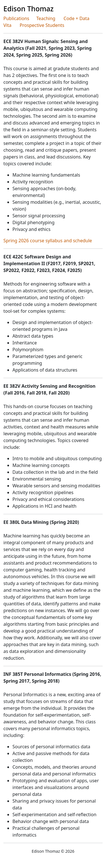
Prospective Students (42, 25)
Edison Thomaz (29, 9)
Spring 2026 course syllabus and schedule (48, 241)
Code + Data (77, 18)
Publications (16, 18)
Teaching (46, 18)
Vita (7, 25)
